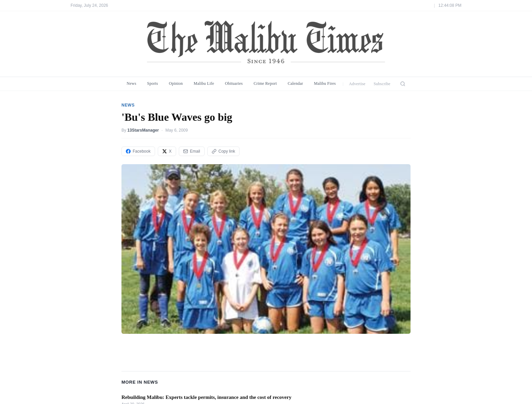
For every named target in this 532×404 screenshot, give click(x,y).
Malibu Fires (325, 83)
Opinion (176, 83)
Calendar (295, 83)
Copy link (223, 151)
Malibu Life (204, 83)
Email (192, 151)
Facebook (138, 151)
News (131, 83)
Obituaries (234, 83)
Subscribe (382, 84)
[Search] (403, 84)
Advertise (357, 84)
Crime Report (265, 83)
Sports (153, 83)
